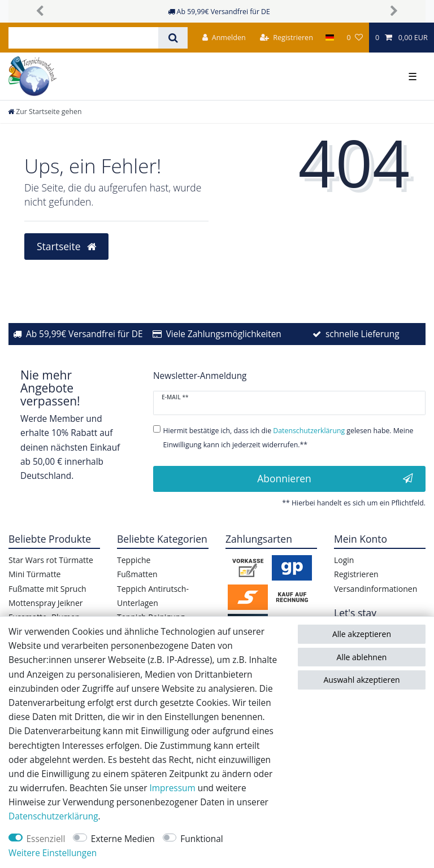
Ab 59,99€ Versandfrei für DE (84, 334)
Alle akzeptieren (362, 634)
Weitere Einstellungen (53, 853)
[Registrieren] (287, 38)
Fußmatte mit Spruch (47, 589)
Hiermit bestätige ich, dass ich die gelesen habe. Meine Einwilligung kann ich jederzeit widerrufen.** (288, 438)
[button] (40, 11)
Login (344, 560)
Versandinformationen (376, 589)
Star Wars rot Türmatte (51, 560)
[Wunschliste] (354, 38)
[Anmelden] (224, 38)
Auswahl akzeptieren (361, 680)
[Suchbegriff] (83, 38)
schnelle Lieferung (363, 334)
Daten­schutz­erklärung (53, 816)
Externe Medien (123, 839)
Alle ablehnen (362, 657)
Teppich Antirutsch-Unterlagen (153, 596)
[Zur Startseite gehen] (45, 112)
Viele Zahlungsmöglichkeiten (224, 334)
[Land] (330, 38)
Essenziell (46, 839)
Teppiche (134, 560)
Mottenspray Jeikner (46, 603)
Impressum (172, 788)
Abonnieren (335, 478)
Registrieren (356, 574)
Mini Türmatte (34, 574)
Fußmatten (137, 574)
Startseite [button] (66, 246)
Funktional (201, 839)
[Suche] (173, 38)
